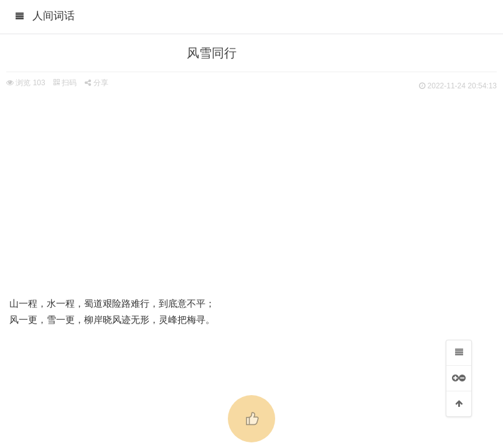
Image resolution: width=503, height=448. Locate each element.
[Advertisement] (251, 187)
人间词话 (54, 16)
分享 (96, 83)
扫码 (65, 83)
